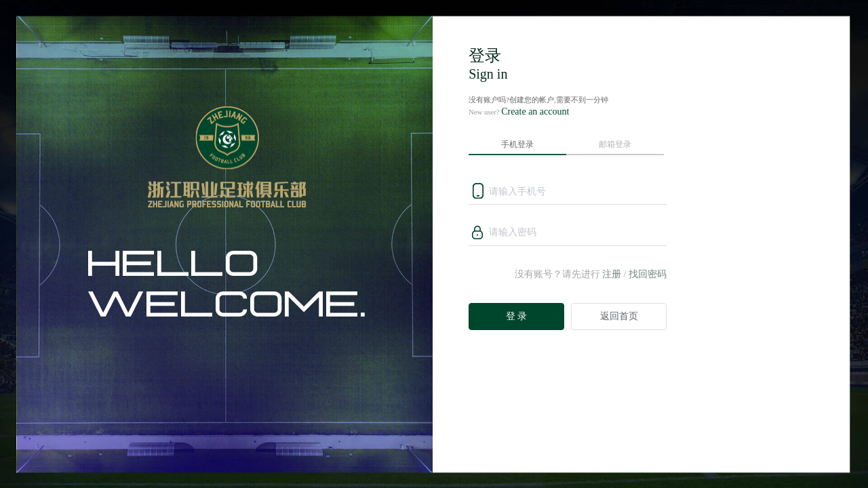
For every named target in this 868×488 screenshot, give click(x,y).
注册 (612, 274)
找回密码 (648, 274)
